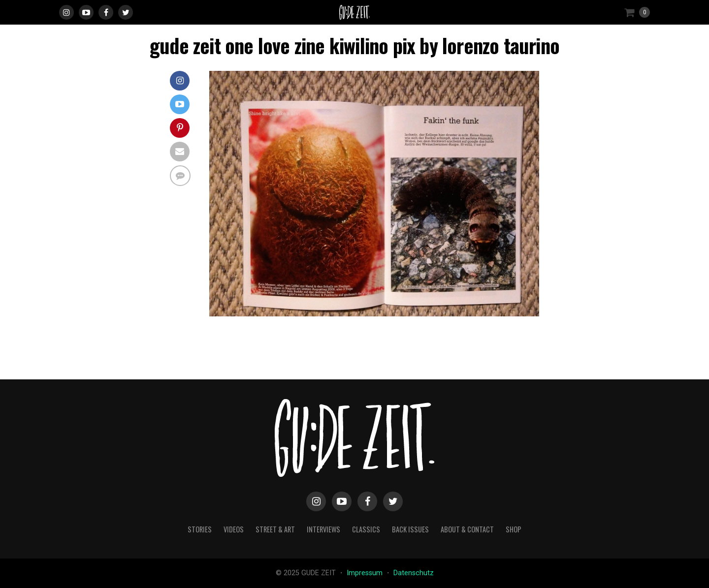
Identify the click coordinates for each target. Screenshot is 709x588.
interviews (323, 529)
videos (234, 529)
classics (366, 529)
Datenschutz (414, 573)
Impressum (366, 573)
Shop (514, 529)
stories (200, 529)
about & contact (467, 529)
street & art (275, 529)
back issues (410, 529)
